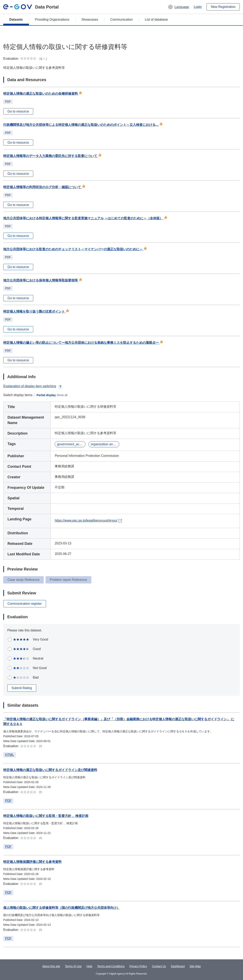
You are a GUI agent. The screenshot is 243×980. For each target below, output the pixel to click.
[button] (178, 7)
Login (198, 7)
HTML (10, 755)
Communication (121, 20)
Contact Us (159, 966)
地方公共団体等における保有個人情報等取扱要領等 (43, 280)
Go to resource (18, 111)
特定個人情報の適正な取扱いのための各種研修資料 (43, 94)
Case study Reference (23, 580)
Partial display (46, 395)
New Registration (223, 7)
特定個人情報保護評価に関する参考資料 (32, 862)
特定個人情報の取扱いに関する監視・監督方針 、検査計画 (46, 816)
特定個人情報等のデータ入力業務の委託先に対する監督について (52, 156)
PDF (8, 801)
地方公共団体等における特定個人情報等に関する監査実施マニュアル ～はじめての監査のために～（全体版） (85, 218)
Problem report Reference (68, 580)
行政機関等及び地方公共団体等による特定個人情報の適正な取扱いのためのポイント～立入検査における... (83, 125)
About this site (51, 966)
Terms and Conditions (111, 966)
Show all (62, 395)
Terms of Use (73, 966)
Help (89, 966)
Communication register (25, 604)
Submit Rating (22, 688)
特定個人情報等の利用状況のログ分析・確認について (44, 187)
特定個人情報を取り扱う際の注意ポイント (36, 311)
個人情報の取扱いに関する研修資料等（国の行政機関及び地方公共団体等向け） (62, 908)
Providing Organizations (52, 20)
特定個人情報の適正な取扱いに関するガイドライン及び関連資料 (50, 770)
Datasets (16, 20)
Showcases (90, 20)
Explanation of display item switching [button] (33, 386)
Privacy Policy (138, 966)
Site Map (195, 966)
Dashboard (178, 966)
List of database (156, 20)
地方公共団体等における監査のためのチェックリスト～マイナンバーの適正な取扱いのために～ (75, 249)
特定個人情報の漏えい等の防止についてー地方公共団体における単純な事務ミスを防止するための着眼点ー (83, 343)
